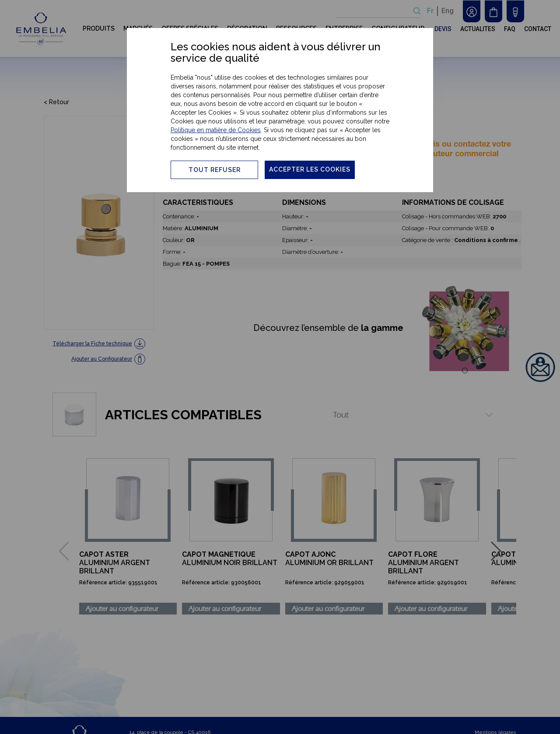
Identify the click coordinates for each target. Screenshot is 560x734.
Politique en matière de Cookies (216, 130)
